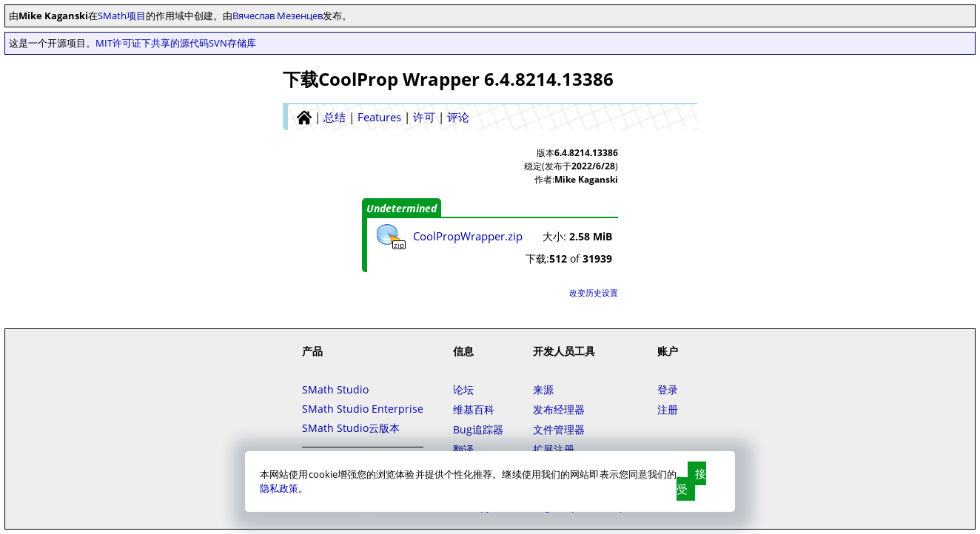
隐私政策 (279, 488)
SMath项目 (122, 16)
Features (379, 117)
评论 (458, 117)
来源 (543, 389)
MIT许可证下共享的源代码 (152, 43)
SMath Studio (335, 389)
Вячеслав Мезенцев (278, 16)
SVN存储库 (232, 43)
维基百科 (474, 409)
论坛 (463, 389)
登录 (668, 389)
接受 (691, 481)
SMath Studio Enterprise (363, 409)
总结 (335, 117)
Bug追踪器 (478, 429)
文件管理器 (559, 429)
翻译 (463, 449)
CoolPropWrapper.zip (468, 236)
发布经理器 (559, 409)
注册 (668, 409)
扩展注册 (554, 449)
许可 (424, 117)
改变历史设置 (594, 293)
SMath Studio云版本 (351, 428)
